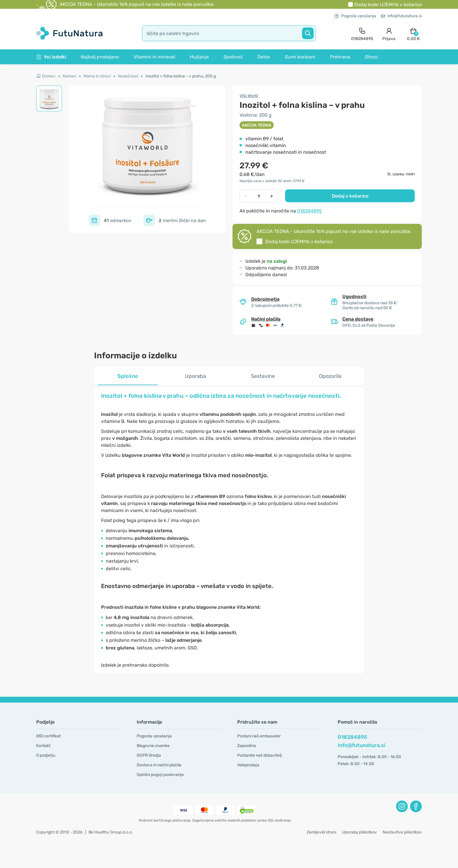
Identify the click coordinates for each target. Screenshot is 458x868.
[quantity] (259, 196)
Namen (70, 76)
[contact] (362, 33)
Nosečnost (128, 76)
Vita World (249, 96)
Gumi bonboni (300, 57)
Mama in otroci (97, 76)
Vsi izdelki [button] (51, 57)
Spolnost (233, 57)
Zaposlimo (247, 746)
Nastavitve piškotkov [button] (402, 832)
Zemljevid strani (321, 832)
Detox (264, 57)
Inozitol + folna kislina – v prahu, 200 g (181, 76)
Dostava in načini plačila (159, 765)
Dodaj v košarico (350, 196)
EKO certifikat (48, 736)
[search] (229, 33)
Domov (46, 76)
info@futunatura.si (401, 16)
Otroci (371, 57)
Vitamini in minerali (154, 57)
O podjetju (46, 755)
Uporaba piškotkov (359, 832)
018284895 (309, 211)
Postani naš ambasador (259, 736)
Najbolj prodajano (100, 57)
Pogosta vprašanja (355, 16)
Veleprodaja (248, 765)
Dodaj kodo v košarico (388, 5)
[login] (389, 33)
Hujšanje (199, 57)
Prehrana (340, 57)
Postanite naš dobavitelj (260, 755)
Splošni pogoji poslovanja (160, 775)
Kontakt (43, 746)
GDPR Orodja (149, 755)
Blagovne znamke (153, 746)
